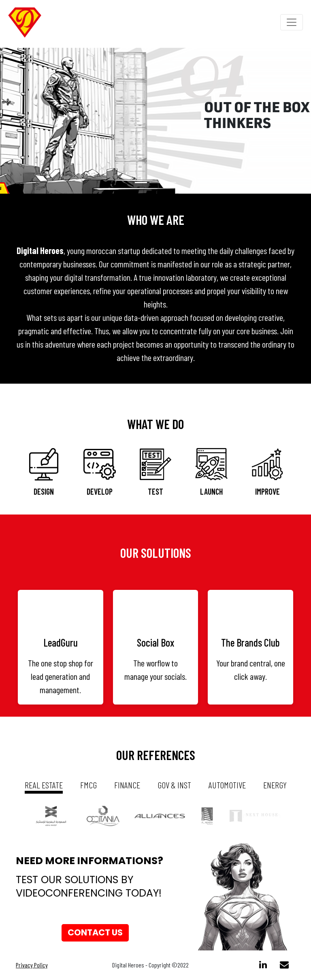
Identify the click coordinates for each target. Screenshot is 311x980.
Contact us (95, 933)
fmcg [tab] (88, 785)
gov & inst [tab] (174, 785)
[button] (23, 121)
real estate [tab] (44, 785)
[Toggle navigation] (292, 22)
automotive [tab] (227, 785)
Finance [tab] (127, 785)
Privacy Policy (32, 965)
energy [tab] (275, 785)
